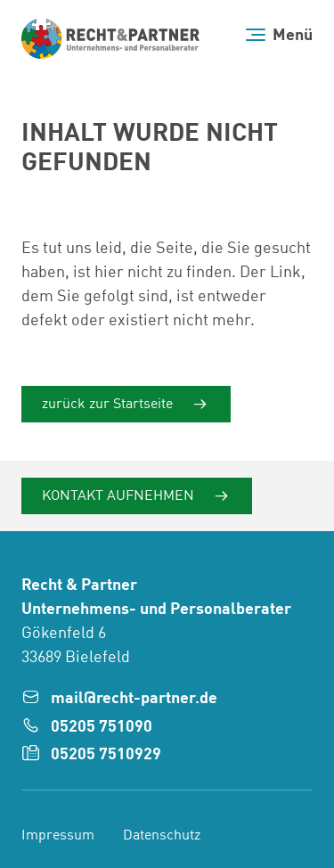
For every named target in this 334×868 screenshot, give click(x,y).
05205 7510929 (106, 755)
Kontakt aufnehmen (120, 496)
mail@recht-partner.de (134, 699)
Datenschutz (162, 836)
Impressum (58, 836)
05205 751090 (102, 727)
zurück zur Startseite (109, 405)
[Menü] (279, 35)
